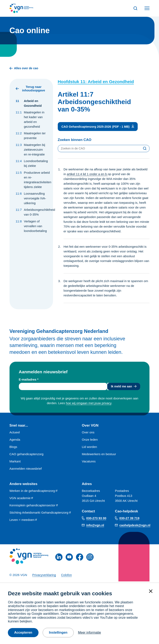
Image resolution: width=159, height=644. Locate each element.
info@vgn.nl (95, 526)
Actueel (15, 434)
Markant (15, 463)
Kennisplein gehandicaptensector (34, 506)
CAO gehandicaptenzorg (26, 455)
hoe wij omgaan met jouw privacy (89, 404)
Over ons (88, 434)
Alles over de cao (25, 69)
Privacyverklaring (44, 576)
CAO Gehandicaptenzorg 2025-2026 (88, 127)
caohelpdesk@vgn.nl (135, 526)
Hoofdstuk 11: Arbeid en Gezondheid (96, 82)
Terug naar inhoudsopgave (30, 89)
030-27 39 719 (129, 519)
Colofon (66, 576)
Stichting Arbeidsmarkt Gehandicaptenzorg (40, 514)
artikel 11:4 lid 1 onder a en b (87, 175)
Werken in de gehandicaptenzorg (34, 492)
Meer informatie (89, 632)
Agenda (15, 441)
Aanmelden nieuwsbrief (26, 470)
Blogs (13, 448)
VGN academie (22, 499)
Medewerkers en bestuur (99, 455)
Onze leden (90, 441)
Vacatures (89, 463)
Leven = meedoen (24, 521)
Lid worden (89, 448)
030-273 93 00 (96, 519)
